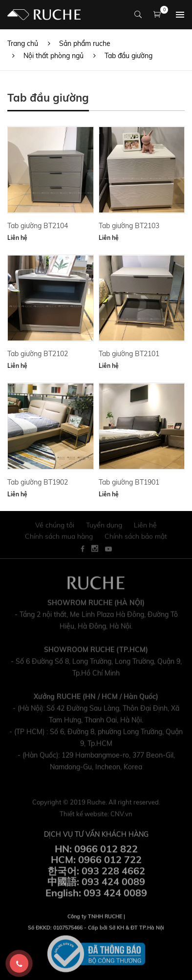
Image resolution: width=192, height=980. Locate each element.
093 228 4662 (113, 874)
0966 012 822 (106, 852)
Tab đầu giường (128, 56)
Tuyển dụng (104, 529)
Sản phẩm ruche (85, 43)
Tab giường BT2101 (129, 354)
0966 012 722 (110, 863)
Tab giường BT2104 (38, 226)
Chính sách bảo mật (136, 539)
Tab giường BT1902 (38, 482)
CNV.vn (121, 817)
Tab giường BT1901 (129, 482)
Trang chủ (23, 43)
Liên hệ (17, 238)
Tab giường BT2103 (129, 226)
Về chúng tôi (55, 529)
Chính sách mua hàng (59, 539)
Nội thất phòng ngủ (53, 56)
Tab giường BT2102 (38, 354)
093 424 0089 (113, 885)
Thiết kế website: (96, 817)
